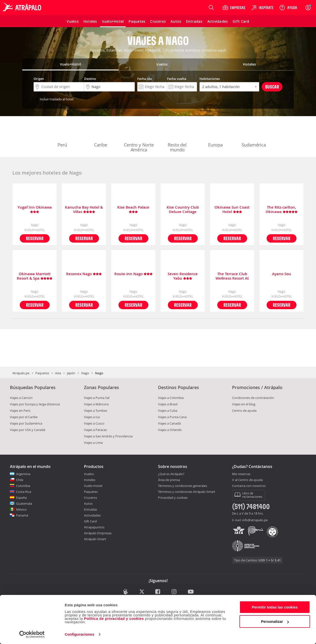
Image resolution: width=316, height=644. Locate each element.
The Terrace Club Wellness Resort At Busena (232, 276)
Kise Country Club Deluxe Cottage (183, 210)
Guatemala (24, 503)
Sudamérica (254, 135)
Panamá (22, 515)
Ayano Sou (282, 274)
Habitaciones (210, 79)
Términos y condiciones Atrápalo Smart (187, 492)
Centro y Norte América (139, 137)
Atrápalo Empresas (98, 533)
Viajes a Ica (92, 417)
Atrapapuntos (94, 527)
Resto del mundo (177, 137)
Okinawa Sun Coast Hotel (232, 210)
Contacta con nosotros (249, 486)
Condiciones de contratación (253, 398)
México (21, 509)
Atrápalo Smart (95, 539)
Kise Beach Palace (133, 210)
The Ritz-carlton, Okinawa (282, 210)
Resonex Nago (84, 274)
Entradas (90, 509)
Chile (20, 480)
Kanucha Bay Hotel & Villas (84, 210)
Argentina (23, 474)
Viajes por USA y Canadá (28, 430)
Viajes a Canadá (169, 423)
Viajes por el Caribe (24, 417)
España (21, 498)
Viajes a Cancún (21, 398)
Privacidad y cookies (173, 498)
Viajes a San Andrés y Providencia (108, 436)
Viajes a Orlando (170, 430)
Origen (39, 79)
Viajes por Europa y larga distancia (35, 404)
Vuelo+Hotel (93, 486)
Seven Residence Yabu (183, 276)
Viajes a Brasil (168, 404)
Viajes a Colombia (171, 398)
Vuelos (89, 474)
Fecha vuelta (177, 79)
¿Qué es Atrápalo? (171, 474)
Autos (88, 503)
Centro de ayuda (244, 411)
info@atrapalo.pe (255, 520)
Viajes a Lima (93, 443)
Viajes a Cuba (168, 411)
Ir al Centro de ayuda (247, 480)
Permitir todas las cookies (275, 607)
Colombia (23, 486)
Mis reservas (241, 474)
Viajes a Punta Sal (97, 398)
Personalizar (275, 621)
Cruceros (90, 498)
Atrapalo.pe (21, 373)
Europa (216, 135)
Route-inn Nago (133, 274)
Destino (90, 79)
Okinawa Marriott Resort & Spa (35, 276)
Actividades (92, 515)
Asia (58, 373)
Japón (71, 373)
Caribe (101, 135)
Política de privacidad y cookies (114, 618)
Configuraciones (79, 634)
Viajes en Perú (20, 411)
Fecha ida (145, 79)
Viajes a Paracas (95, 430)
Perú (62, 135)
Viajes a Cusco (94, 423)
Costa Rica (24, 492)
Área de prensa (169, 480)
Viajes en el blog (244, 404)
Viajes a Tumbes (96, 411)
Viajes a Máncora (96, 404)
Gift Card (90, 521)
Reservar (35, 238)
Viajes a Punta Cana (172, 417)
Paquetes (42, 373)
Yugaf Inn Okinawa (35, 210)
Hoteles (90, 480)
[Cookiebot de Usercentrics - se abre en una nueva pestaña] (32, 634)
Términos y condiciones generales (183, 486)
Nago (85, 373)
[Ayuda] (288, 8)
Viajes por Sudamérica (26, 423)
